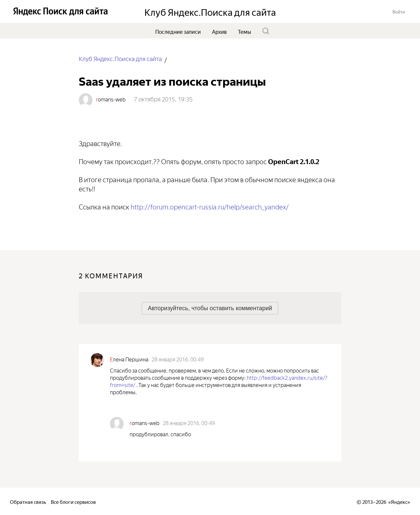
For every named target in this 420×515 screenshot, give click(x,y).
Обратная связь (28, 501)
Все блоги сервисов (73, 501)
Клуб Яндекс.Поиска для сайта (120, 58)
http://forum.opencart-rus (210, 206)
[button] (399, 11)
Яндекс (399, 501)
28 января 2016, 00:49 (178, 359)
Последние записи (178, 31)
